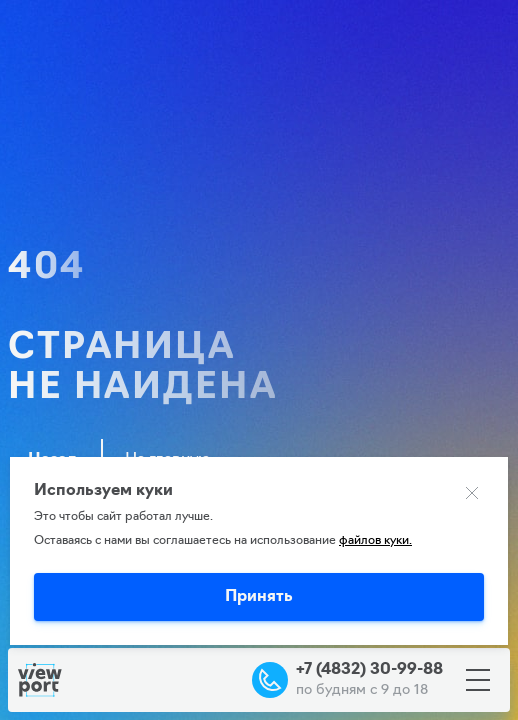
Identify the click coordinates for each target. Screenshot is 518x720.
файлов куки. (375, 541)
